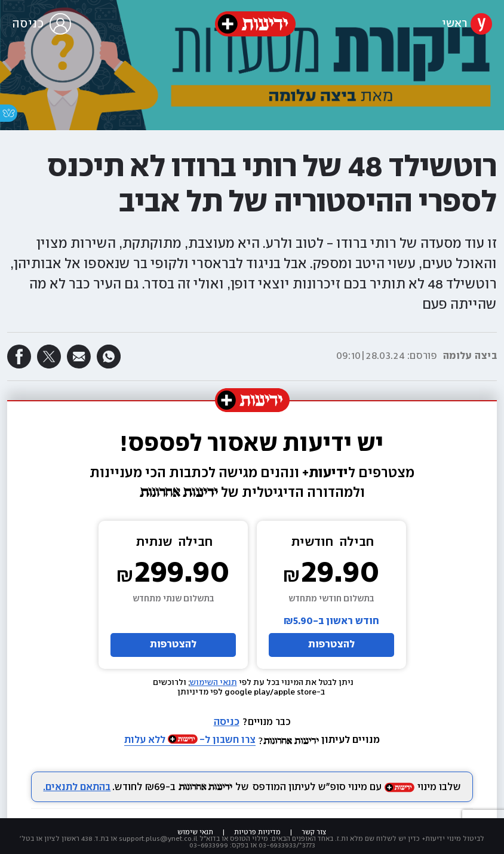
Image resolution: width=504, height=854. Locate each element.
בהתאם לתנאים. (77, 787)
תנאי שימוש (195, 832)
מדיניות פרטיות (257, 832)
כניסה (227, 722)
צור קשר (314, 832)
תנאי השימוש (213, 683)
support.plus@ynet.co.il (158, 839)
